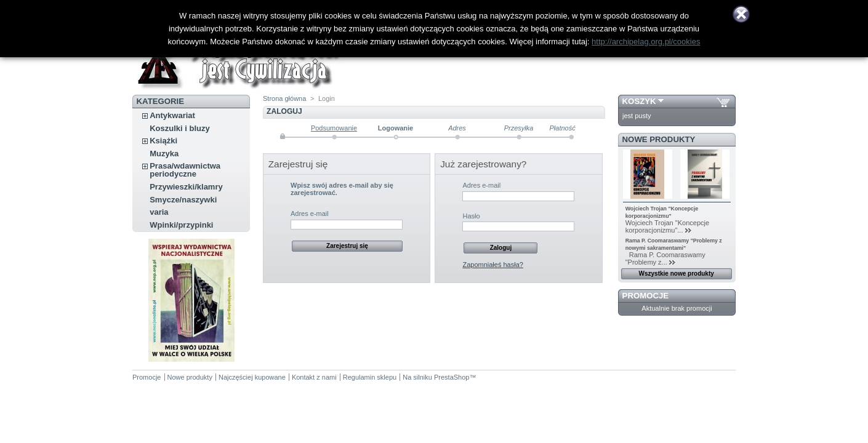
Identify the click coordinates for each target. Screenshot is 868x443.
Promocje (645, 296)
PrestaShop (452, 377)
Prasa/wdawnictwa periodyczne (185, 170)
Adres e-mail (310, 214)
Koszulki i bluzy (180, 128)
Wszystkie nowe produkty (677, 273)
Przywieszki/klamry (186, 187)
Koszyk (639, 101)
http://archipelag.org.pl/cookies (646, 42)
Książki (163, 141)
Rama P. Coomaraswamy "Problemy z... (665, 258)
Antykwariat (172, 115)
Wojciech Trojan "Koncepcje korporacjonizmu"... (667, 226)
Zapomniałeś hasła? (492, 265)
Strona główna (284, 98)
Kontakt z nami (314, 377)
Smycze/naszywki (183, 200)
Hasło (471, 216)
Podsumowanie (334, 128)
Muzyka (164, 154)
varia (159, 212)
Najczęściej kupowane (252, 377)
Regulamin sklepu (370, 377)
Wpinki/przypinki (181, 225)
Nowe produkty (659, 139)
